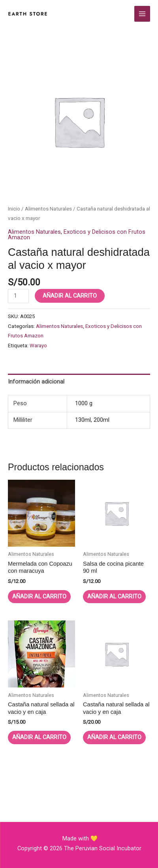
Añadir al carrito (70, 296)
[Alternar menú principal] (142, 14)
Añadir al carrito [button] (39, 596)
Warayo (38, 346)
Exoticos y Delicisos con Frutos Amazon (77, 235)
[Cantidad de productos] (18, 296)
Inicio (14, 209)
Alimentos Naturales (48, 209)
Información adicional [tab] (36, 382)
